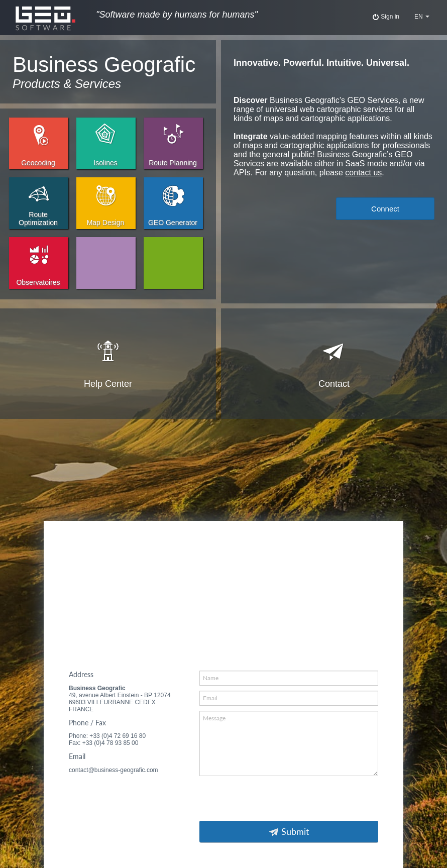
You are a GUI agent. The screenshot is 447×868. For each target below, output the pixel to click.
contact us (363, 173)
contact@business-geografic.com (114, 770)
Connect (385, 209)
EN (422, 17)
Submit (289, 832)
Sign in (386, 17)
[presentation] (276, 801)
